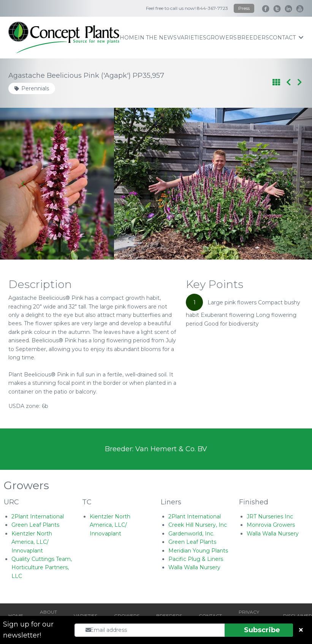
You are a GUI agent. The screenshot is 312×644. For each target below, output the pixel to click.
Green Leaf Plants (35, 525)
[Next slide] (289, 184)
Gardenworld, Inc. (191, 534)
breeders (253, 38)
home (129, 38)
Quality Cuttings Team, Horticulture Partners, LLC (42, 568)
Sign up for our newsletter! (28, 630)
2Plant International (38, 516)
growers (222, 38)
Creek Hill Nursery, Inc (198, 525)
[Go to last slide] (23, 184)
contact (286, 38)
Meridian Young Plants (198, 551)
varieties (192, 38)
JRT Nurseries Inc (270, 516)
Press (244, 8)
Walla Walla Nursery (194, 567)
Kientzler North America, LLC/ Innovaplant (32, 542)
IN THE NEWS (157, 38)
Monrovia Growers (271, 525)
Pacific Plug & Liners (196, 559)
